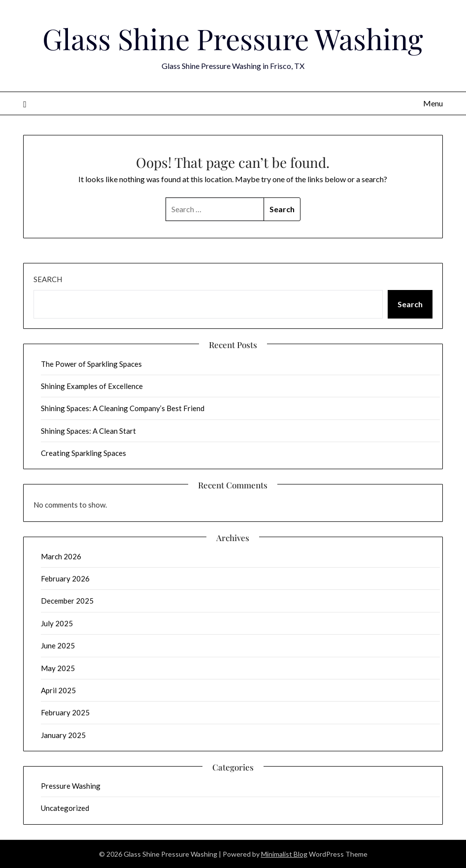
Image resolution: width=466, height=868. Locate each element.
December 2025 (67, 601)
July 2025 (57, 623)
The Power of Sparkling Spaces (91, 364)
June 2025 (58, 645)
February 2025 (65, 712)
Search (48, 279)
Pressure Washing (71, 786)
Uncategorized (65, 808)
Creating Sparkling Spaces (83, 453)
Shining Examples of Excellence (92, 386)
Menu (433, 103)
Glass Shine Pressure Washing (233, 38)
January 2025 (63, 735)
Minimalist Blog (284, 854)
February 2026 (65, 579)
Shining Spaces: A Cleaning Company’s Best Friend (123, 408)
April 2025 (58, 690)
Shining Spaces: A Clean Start (88, 431)
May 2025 (58, 668)
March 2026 (61, 556)
